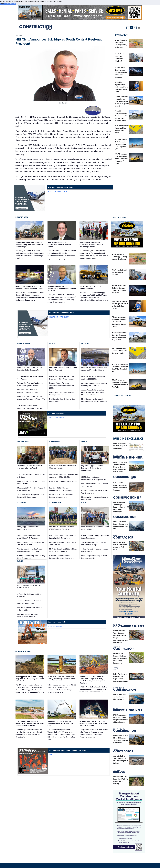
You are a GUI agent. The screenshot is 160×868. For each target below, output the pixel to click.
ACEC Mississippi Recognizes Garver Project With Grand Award (31, 496)
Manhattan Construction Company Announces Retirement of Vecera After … (31, 399)
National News (121, 35)
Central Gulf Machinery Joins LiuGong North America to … (31, 557)
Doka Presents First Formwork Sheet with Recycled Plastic (119, 351)
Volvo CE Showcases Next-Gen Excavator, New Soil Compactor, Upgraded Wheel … (122, 116)
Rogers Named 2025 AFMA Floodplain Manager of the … (31, 483)
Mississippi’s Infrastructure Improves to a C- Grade (95, 498)
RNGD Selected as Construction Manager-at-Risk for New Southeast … (95, 400)
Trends (84, 442)
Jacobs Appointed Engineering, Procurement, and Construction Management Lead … (93, 392)
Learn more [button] (58, 1)
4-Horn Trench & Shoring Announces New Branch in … (95, 550)
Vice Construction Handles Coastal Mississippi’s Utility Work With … (30, 550)
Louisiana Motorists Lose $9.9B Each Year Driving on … (95, 492)
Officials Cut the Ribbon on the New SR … (63, 483)
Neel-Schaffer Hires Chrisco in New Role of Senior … (62, 400)
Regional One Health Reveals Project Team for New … (63, 544)
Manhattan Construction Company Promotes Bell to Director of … (30, 369)
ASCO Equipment (55, 626)
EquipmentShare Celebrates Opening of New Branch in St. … (31, 544)
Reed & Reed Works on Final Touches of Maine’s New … (120, 697)
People (52, 343)
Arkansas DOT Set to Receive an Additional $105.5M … (93, 378)
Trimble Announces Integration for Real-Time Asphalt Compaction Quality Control (122, 101)
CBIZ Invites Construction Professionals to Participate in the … (94, 478)
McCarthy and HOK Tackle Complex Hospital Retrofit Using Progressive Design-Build (120, 467)
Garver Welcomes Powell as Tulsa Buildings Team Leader (62, 394)
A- (128, 28)
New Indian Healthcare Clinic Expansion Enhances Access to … (61, 557)
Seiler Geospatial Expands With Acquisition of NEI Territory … (29, 537)
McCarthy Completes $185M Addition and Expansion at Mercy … (63, 550)
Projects (85, 343)
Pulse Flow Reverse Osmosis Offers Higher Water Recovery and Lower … (121, 679)
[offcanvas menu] (139, 28)
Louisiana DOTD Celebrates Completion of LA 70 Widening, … (61, 489)
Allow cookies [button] (11, 4)
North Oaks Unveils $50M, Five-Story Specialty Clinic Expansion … (63, 537)
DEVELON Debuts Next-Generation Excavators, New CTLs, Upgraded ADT (121, 144)
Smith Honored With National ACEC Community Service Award (30, 467)
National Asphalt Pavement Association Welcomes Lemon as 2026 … (61, 386)
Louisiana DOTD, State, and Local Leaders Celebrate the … (61, 496)
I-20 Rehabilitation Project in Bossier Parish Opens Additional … (95, 385)
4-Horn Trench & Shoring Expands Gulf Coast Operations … (95, 537)
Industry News (22, 217)
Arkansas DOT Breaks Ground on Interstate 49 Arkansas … (29, 602)
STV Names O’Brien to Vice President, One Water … (31, 378)
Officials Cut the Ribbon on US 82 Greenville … (29, 595)
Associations (23, 442)
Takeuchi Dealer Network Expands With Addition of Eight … (94, 544)
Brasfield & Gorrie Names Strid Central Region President (63, 369)
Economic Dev (55, 503)
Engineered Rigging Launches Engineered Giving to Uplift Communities (92, 468)
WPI (51, 755)
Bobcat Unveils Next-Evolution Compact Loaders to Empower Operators (121, 72)
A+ (135, 28)
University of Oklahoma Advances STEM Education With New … (62, 528)
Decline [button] (3, 4)
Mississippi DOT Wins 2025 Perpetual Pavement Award (31, 489)
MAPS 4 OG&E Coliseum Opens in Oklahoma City (30, 609)
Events (20, 561)
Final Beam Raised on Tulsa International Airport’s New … (28, 616)
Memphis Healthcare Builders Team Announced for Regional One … (94, 369)
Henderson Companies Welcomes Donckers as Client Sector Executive (62, 378)
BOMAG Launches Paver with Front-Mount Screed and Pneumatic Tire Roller (121, 159)
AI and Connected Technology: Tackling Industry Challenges (119, 257)
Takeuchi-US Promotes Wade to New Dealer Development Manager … (31, 384)
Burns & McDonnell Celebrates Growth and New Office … (95, 528)
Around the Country (122, 396)
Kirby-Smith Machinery (58, 192)
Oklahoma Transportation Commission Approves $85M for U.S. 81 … (63, 476)
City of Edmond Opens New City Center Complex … (29, 587)
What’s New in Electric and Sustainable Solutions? (120, 272)
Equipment (22, 503)
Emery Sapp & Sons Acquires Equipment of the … (28, 528)
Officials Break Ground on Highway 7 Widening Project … (63, 467)
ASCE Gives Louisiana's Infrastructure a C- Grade (31, 476)
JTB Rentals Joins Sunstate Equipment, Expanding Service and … (31, 407)
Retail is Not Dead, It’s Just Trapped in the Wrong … (120, 446)
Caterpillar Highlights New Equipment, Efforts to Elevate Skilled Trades (121, 87)
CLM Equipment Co (56, 418)
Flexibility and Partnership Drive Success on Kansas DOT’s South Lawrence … (120, 658)
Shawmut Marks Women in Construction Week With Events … (30, 391)
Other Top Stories (23, 651)
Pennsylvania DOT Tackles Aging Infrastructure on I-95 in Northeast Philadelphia (121, 507)
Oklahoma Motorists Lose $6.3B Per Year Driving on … (94, 485)
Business (85, 503)
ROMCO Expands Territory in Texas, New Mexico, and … (94, 557)
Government (54, 442)
